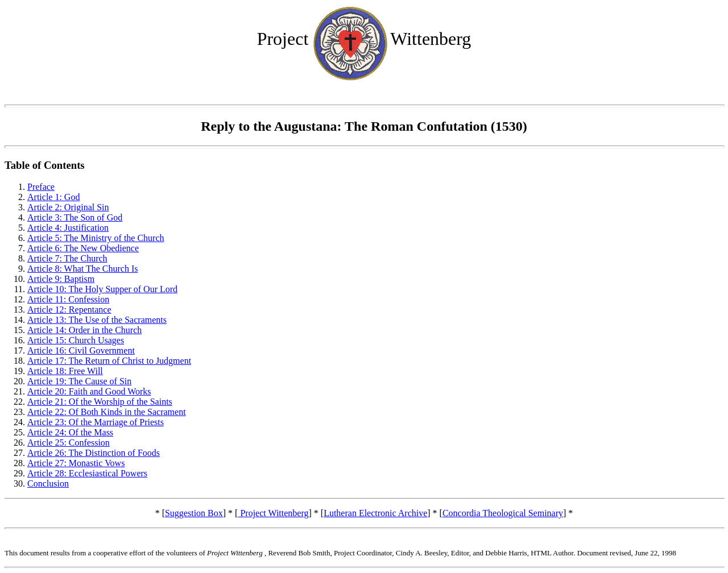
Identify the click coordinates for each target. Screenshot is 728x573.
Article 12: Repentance (69, 310)
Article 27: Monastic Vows (76, 463)
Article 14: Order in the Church (84, 330)
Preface (41, 187)
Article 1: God (53, 197)
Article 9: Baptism (61, 279)
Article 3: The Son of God (75, 217)
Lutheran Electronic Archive (375, 513)
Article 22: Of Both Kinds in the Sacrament (107, 412)
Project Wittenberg (273, 513)
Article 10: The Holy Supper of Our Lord (102, 289)
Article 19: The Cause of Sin (79, 381)
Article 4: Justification (68, 228)
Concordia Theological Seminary (503, 513)
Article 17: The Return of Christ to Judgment (109, 361)
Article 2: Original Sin (68, 207)
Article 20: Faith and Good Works (89, 391)
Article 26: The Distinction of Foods (94, 453)
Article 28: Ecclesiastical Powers (87, 473)
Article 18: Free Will (65, 371)
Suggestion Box (194, 513)
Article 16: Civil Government (81, 350)
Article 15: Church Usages (76, 340)
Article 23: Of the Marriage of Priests (96, 422)
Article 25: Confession (69, 443)
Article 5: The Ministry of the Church (96, 238)
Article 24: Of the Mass (70, 432)
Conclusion (48, 483)
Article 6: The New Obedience (83, 248)
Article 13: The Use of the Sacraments (97, 320)
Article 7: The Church (67, 258)
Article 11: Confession (68, 299)
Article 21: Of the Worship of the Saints (100, 402)
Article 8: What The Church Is (82, 269)
